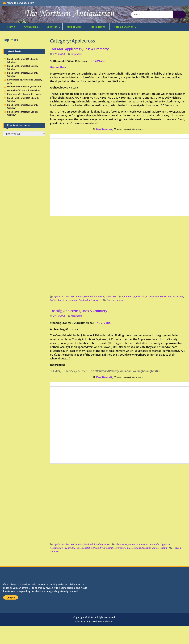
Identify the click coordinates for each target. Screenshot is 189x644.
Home (11, 27)
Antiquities (31, 27)
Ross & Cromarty (74, 297)
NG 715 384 (104, 323)
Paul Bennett (104, 129)
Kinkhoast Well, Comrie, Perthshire (24, 94)
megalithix (76, 54)
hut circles (63, 300)
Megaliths (98, 548)
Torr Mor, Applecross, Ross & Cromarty (79, 49)
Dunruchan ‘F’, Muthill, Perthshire (24, 90)
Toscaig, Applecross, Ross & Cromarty (79, 311)
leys (78, 548)
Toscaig (163, 548)
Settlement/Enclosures (105, 297)
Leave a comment (116, 300)
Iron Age (74, 300)
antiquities (128, 297)
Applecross (59, 297)
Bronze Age (166, 297)
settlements (95, 300)
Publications (98, 27)
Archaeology (152, 297)
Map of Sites (74, 27)
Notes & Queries (123, 27)
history (54, 300)
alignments (121, 544)
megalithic (87, 548)
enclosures (178, 297)
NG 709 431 (98, 61)
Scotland (88, 297)
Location (52, 27)
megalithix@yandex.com (20, 3)
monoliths (109, 548)
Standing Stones (102, 544)
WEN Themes (106, 622)
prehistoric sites (123, 548)
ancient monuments (138, 544)
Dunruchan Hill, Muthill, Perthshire (24, 87)
